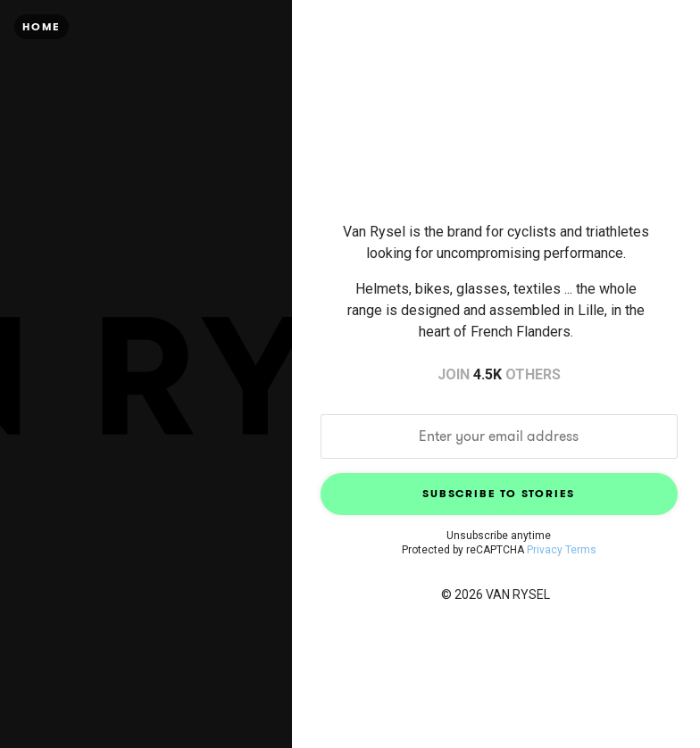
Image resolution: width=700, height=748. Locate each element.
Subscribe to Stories (499, 493)
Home (42, 26)
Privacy (545, 550)
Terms (581, 550)
